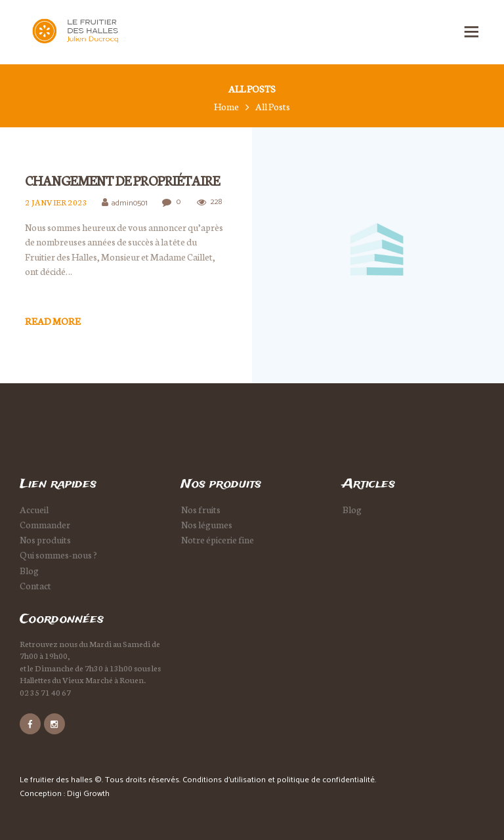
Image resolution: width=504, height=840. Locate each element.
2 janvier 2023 (56, 202)
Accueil (34, 509)
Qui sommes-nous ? (58, 555)
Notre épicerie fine (218, 539)
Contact (35, 585)
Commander (45, 524)
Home (226, 107)
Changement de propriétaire (122, 180)
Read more (52, 321)
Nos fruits (201, 509)
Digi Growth (88, 794)
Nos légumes (207, 524)
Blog (29, 570)
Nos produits (45, 539)
